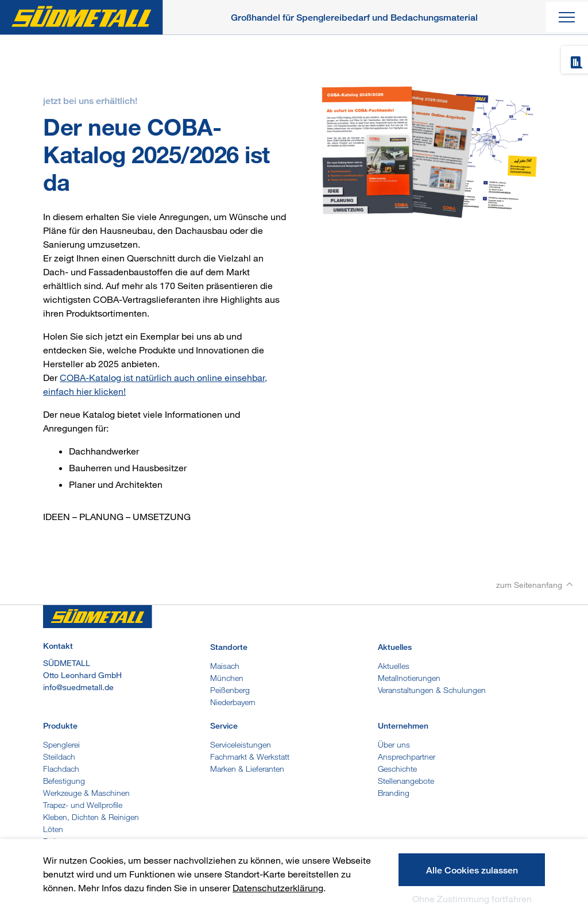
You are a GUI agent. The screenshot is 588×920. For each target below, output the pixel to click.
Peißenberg (230, 690)
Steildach (59, 757)
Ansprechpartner (407, 757)
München (227, 678)
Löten (53, 829)
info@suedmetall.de (78, 687)
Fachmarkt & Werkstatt (250, 757)
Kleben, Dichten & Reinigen (91, 817)
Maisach (225, 666)
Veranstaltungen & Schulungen (432, 690)
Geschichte (397, 769)
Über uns (394, 744)
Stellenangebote (406, 781)
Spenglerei (61, 744)
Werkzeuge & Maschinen (86, 793)
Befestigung (64, 781)
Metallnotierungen (409, 678)
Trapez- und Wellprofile (83, 805)
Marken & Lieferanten (247, 769)
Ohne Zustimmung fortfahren (472, 899)
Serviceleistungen (241, 744)
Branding (394, 793)
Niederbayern (233, 702)
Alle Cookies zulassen (472, 870)
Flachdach (61, 769)
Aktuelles (394, 666)
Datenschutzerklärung (278, 888)
